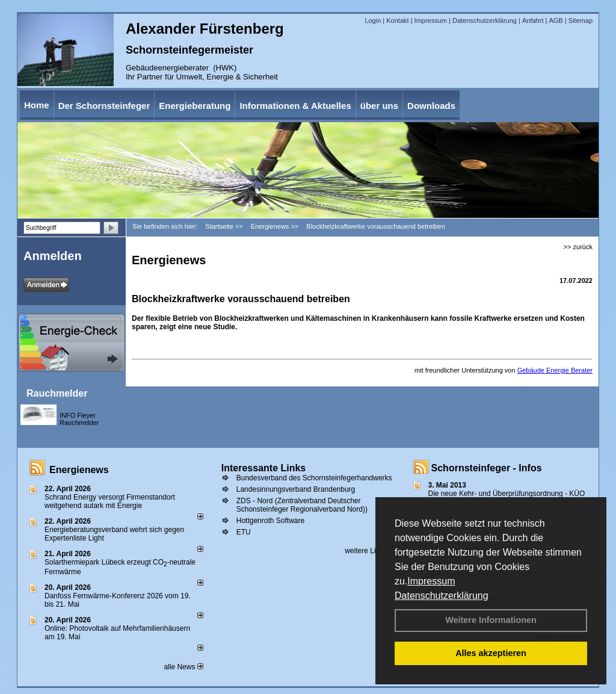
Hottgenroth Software (270, 521)
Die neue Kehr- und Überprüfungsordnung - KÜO (507, 494)
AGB (556, 20)
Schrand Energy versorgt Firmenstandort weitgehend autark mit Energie (110, 501)
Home (37, 105)
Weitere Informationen (491, 620)
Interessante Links (264, 468)
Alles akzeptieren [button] (491, 653)
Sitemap (581, 20)
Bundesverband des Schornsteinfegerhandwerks (314, 478)
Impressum (431, 581)
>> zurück (578, 247)
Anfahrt (533, 20)
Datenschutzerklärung (442, 596)
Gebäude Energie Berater (555, 370)
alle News (183, 667)
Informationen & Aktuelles (295, 106)
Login (373, 20)
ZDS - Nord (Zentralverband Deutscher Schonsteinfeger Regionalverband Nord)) (302, 505)
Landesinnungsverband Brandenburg (296, 489)
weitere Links (370, 551)
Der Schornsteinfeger (104, 106)
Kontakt (397, 20)
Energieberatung (195, 106)
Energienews (79, 470)
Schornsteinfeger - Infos (487, 468)
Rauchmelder (57, 393)
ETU (244, 532)
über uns (379, 106)
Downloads (431, 106)
